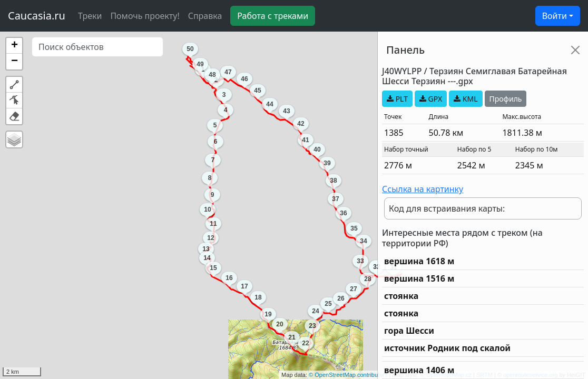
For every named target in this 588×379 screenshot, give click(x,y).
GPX (431, 99)
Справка (205, 16)
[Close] (575, 50)
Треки (90, 16)
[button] (14, 46)
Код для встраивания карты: (447, 208)
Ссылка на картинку (423, 189)
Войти (555, 16)
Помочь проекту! (145, 16)
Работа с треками (273, 16)
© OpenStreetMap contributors (348, 375)
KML (465, 99)
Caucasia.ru (37, 16)
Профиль (506, 99)
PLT (397, 99)
